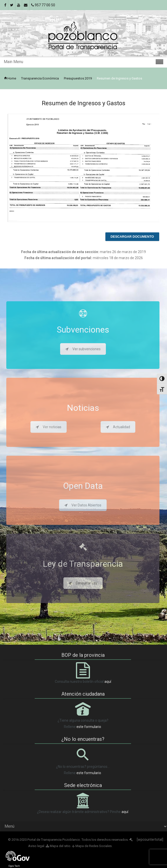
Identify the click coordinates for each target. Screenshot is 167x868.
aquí (108, 682)
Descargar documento (132, 237)
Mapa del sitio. (58, 846)
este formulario (89, 727)
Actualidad (118, 427)
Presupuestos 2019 (78, 78)
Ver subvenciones (83, 349)
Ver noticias (49, 427)
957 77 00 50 (43, 5)
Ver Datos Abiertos (83, 505)
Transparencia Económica (40, 78)
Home (10, 78)
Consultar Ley (83, 583)
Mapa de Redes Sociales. (92, 846)
